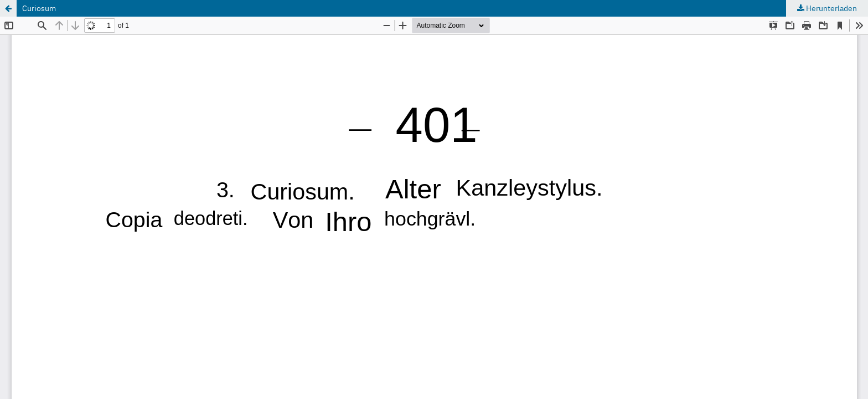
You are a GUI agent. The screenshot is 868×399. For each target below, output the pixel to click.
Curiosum (39, 8)
